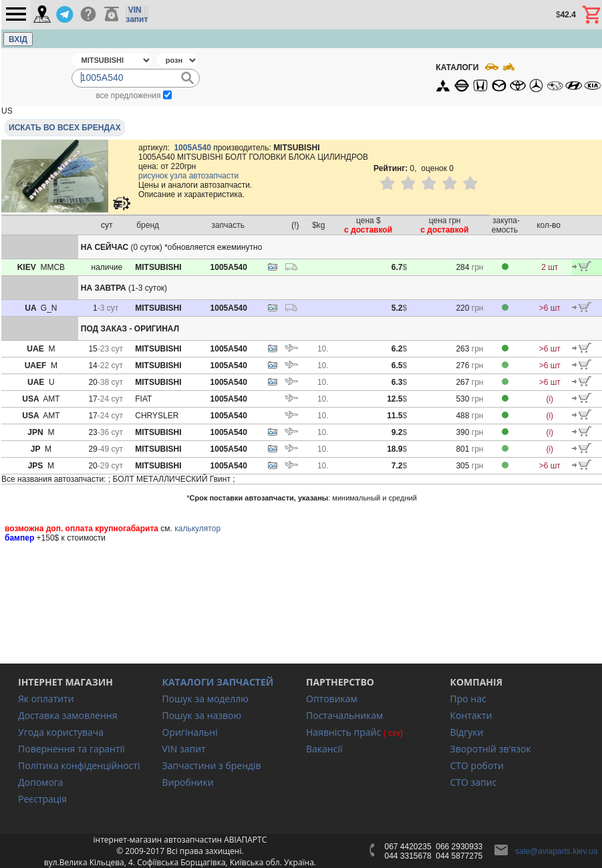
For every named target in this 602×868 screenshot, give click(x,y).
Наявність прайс (343, 732)
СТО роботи (477, 765)
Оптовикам (332, 699)
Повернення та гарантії (71, 749)
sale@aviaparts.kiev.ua (556, 851)
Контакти (471, 715)
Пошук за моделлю (205, 699)
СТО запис (474, 782)
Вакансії (324, 749)
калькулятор (197, 529)
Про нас (468, 699)
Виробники (188, 782)
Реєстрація (42, 799)
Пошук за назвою (202, 715)
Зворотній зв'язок (491, 749)
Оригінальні (190, 732)
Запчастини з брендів (212, 765)
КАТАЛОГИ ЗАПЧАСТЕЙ (218, 682)
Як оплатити (46, 699)
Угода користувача (61, 732)
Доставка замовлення (67, 715)
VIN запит (184, 749)
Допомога (41, 782)
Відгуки (467, 732)
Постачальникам (344, 715)
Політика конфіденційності (79, 765)
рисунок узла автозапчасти (188, 176)
